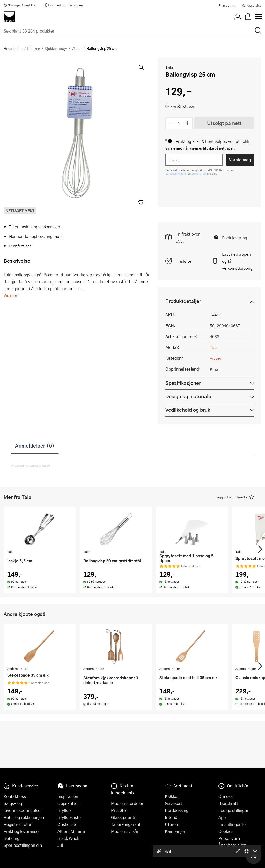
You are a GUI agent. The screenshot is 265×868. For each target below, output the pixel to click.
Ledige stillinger (233, 810)
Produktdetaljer (183, 301)
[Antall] (179, 123)
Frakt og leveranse (21, 831)
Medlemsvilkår (125, 831)
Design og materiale (188, 396)
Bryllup (64, 810)
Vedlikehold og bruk (188, 410)
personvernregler (176, 173)
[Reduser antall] (170, 123)
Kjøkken (34, 48)
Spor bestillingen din (23, 845)
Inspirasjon (68, 796)
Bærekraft (228, 803)
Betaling (12, 838)
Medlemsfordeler (127, 803)
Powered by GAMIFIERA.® (30, 466)
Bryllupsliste (69, 817)
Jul (60, 845)
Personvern (229, 838)
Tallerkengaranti (126, 824)
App (222, 817)
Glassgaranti (123, 817)
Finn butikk (227, 5)
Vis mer (10, 295)
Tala (169, 67)
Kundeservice (252, 5)
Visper (77, 48)
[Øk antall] (188, 123)
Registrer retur (18, 824)
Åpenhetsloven (232, 845)
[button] (141, 202)
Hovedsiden (13, 48)
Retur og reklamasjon (24, 817)
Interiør (172, 817)
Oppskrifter (68, 803)
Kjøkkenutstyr (56, 48)
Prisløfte (184, 261)
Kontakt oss (15, 796)
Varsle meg (240, 160)
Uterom (172, 824)
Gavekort (174, 803)
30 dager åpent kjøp (20, 5)
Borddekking (177, 810)
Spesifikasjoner (183, 383)
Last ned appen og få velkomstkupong (237, 261)
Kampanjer (175, 831)
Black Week (68, 838)
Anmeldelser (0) (35, 445)
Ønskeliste (67, 824)
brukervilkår (199, 173)
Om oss (226, 796)
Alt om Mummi (71, 831)
